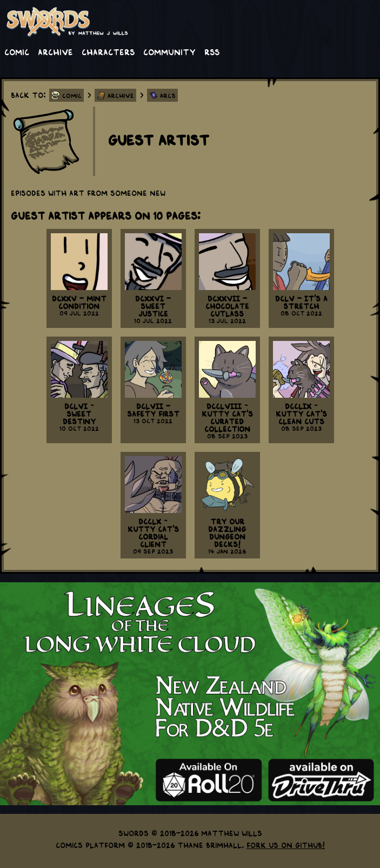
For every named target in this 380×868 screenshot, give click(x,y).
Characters (108, 51)
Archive (55, 51)
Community (169, 51)
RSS (212, 51)
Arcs (168, 95)
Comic (17, 51)
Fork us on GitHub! (286, 845)
